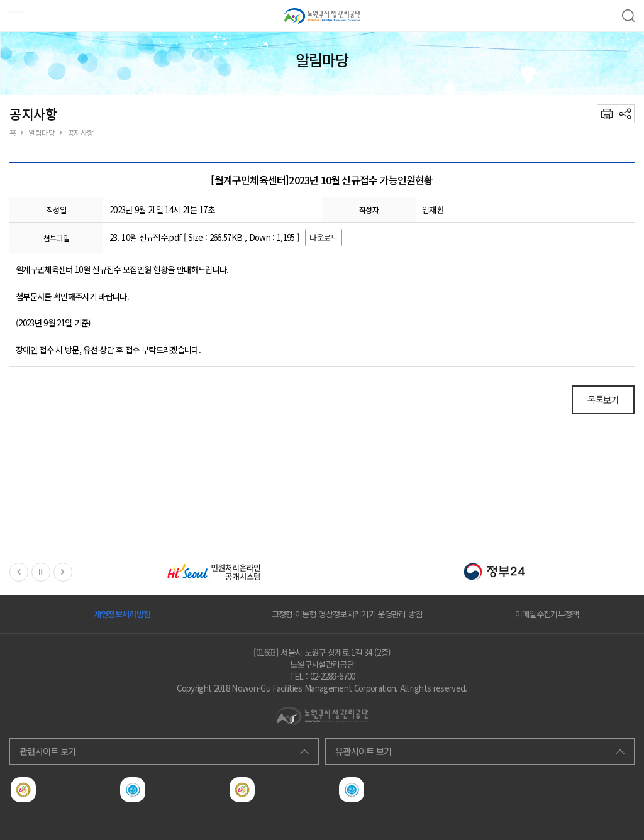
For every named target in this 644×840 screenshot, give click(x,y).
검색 (628, 16)
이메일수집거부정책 (547, 614)
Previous (19, 572)
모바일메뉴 (12, 12)
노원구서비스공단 (322, 16)
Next (63, 572)
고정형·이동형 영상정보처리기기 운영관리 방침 (347, 614)
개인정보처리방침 (122, 614)
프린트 (606, 114)
